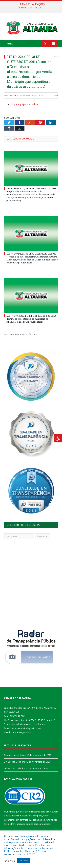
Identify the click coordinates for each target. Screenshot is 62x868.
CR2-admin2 (14, 95)
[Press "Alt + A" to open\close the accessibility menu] (58, 438)
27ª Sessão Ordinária (15, 762)
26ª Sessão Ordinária (15, 768)
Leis (56, 95)
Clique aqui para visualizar (25, 104)
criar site (24, 812)
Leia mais (31, 851)
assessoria (27, 816)
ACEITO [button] (24, 860)
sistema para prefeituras (45, 812)
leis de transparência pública (19, 824)
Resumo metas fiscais (30, 8)
